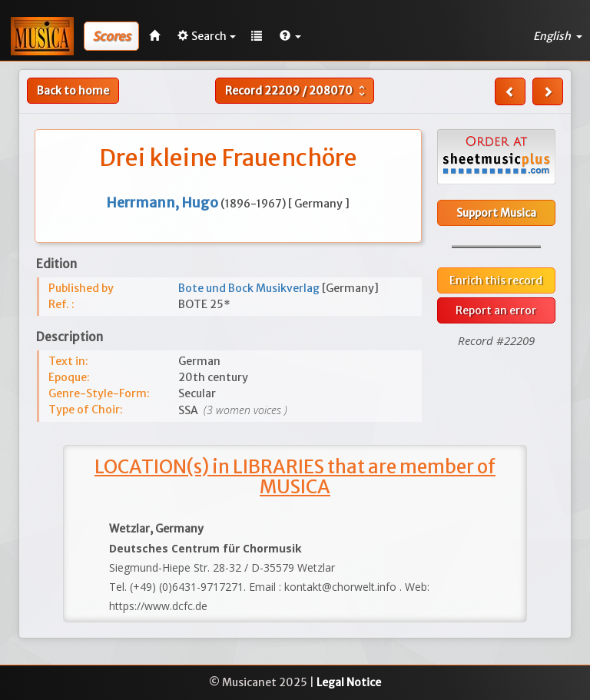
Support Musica (496, 213)
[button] (290, 36)
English (558, 36)
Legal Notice (349, 682)
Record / (297, 91)
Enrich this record (496, 280)
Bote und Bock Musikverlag (250, 288)
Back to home (73, 91)
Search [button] (207, 36)
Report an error (496, 310)
